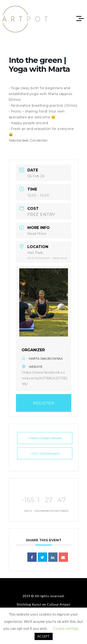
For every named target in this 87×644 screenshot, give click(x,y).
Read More (37, 234)
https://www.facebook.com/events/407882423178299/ (45, 378)
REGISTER (43, 403)
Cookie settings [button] (66, 628)
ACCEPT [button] (44, 636)
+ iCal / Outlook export (45, 453)
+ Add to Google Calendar (45, 438)
